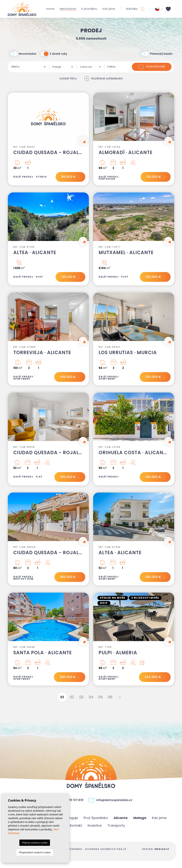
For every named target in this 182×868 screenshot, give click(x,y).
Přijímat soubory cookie (35, 843)
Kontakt (76, 825)
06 (110, 697)
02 (72, 697)
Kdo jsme (109, 9)
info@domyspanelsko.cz (114, 800)
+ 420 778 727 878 (70, 800)
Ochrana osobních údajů (106, 849)
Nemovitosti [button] (68, 9)
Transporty (116, 825)
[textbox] (27, 67)
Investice (95, 825)
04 (91, 697)
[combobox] (29, 67)
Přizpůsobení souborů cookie (35, 852)
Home (50, 9)
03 (81, 697)
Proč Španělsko (96, 818)
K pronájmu (89, 9)
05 (101, 697)
